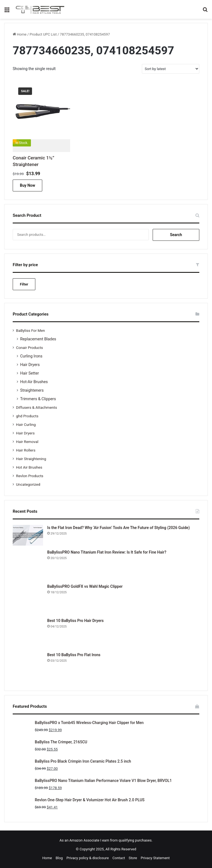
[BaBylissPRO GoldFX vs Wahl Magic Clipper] (28, 599)
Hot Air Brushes (29, 467)
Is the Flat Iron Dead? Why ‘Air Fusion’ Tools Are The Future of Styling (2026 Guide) (118, 528)
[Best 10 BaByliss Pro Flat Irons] (28, 667)
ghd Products (27, 416)
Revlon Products (30, 476)
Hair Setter (30, 373)
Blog (59, 858)
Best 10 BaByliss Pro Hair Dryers (75, 621)
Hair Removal (27, 442)
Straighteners (32, 390)
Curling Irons (31, 356)
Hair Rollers (26, 450)
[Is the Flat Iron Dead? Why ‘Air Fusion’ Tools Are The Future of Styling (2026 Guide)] (28, 535)
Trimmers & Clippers (38, 399)
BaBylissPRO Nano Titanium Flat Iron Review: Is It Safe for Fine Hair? (107, 552)
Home (22, 34)
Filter (24, 284)
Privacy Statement (155, 858)
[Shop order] (171, 69)
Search (176, 235)
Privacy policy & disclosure (88, 858)
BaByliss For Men (31, 330)
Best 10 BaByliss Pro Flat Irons (74, 655)
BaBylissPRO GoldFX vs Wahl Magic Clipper (85, 586)
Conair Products (30, 348)
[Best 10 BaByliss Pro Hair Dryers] (28, 633)
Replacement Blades (38, 339)
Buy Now (27, 185)
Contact (119, 858)
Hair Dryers (30, 365)
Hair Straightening (31, 459)
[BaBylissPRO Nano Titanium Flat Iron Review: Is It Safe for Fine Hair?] (28, 565)
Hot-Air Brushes (34, 382)
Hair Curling (26, 424)
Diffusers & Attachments (36, 407)
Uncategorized (28, 484)
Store (133, 858)
